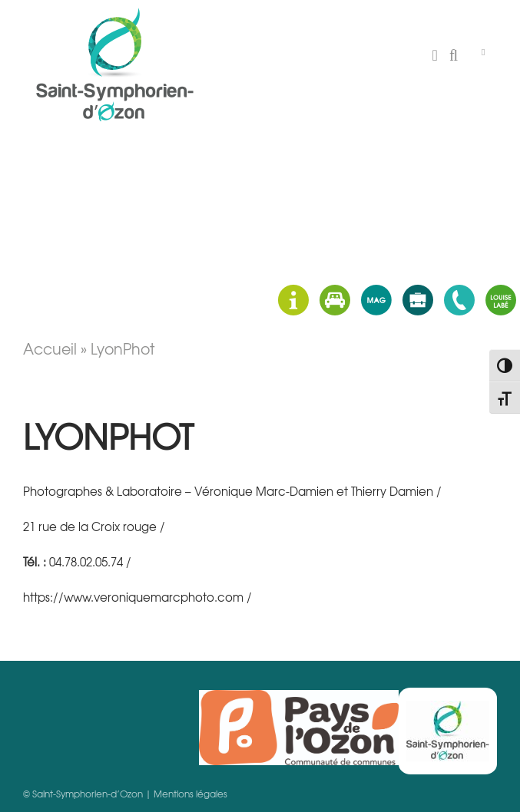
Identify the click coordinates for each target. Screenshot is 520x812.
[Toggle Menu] (483, 52)
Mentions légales (190, 794)
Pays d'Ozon (299, 728)
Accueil (50, 348)
